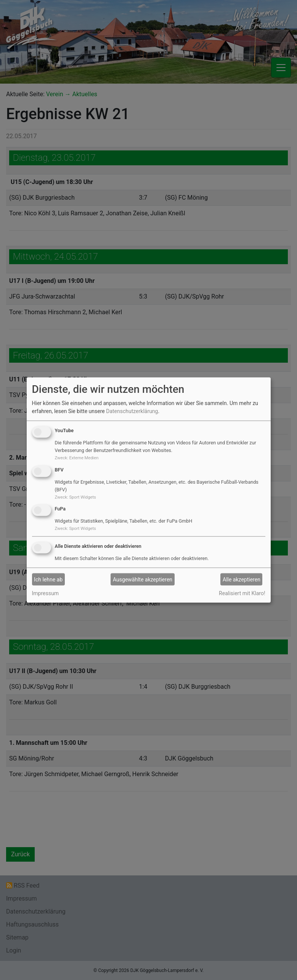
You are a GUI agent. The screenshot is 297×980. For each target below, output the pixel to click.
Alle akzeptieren (242, 579)
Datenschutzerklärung (132, 411)
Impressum (45, 593)
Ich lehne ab (48, 579)
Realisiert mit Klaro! (242, 593)
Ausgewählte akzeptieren (143, 579)
